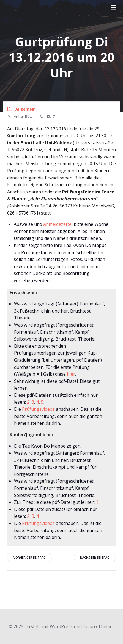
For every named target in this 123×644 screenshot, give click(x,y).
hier (71, 374)
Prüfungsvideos (38, 409)
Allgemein (25, 109)
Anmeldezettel (58, 224)
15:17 (47, 117)
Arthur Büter (21, 117)
